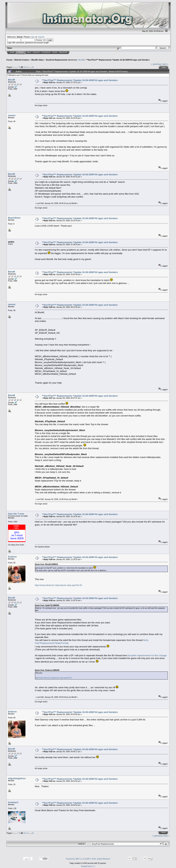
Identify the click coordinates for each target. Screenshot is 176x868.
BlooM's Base (38, 60)
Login (55, 52)
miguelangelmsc (17, 778)
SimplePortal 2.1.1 (88, 866)
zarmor (12, 115)
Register (63, 52)
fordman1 (13, 802)
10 (25, 67)
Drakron (12, 557)
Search (36, 52)
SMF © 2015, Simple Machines (98, 859)
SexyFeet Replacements (57, 60)
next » (165, 64)
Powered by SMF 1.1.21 (75, 859)
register (41, 37)
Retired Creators (22, 60)
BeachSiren (14, 218)
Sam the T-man (16, 514)
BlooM (81, 60)
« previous (156, 64)
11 (27, 67)
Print (164, 68)
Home (12, 52)
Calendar (46, 52)
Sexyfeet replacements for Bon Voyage (147, 655)
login (33, 37)
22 (33, 67)
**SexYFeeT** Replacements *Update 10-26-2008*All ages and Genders (118, 60)
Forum (20, 52)
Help (29, 52)
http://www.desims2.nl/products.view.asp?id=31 (59, 585)
